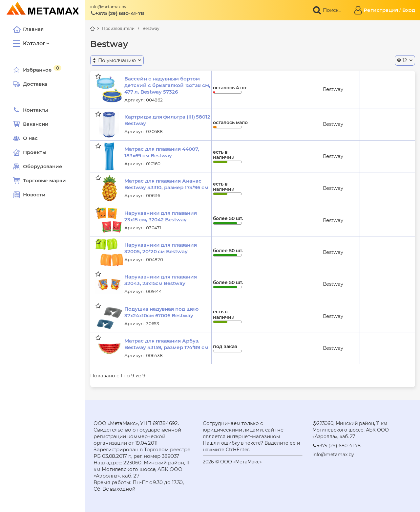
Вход (409, 10)
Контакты (31, 110)
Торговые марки (40, 181)
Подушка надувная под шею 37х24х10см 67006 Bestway (161, 312)
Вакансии (31, 124)
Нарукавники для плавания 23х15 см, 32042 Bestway (160, 216)
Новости (29, 195)
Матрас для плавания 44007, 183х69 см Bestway (162, 152)
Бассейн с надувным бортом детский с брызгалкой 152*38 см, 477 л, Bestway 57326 (167, 85)
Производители (118, 28)
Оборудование (43, 166)
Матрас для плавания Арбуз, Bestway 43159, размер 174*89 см (166, 344)
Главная (28, 29)
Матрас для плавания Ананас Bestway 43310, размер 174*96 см (166, 184)
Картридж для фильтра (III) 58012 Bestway (167, 120)
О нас (25, 138)
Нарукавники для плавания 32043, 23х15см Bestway (160, 280)
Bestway (151, 28)
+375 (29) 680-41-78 (117, 13)
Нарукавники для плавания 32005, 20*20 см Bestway (160, 248)
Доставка (30, 84)
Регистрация (381, 10)
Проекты (34, 152)
